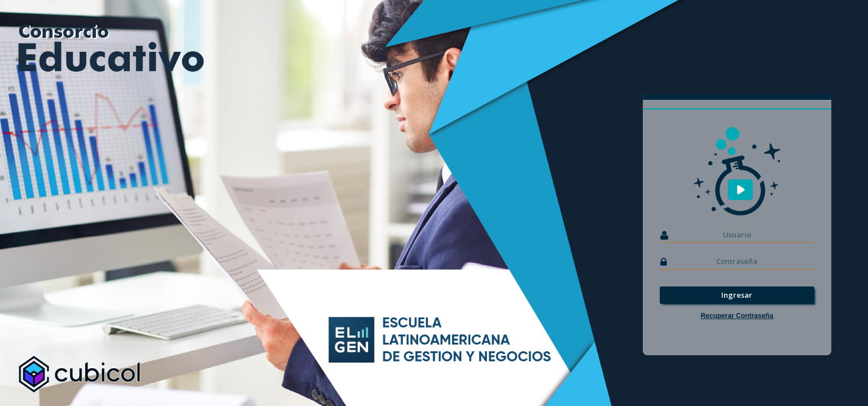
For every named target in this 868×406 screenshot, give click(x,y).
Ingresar (737, 295)
